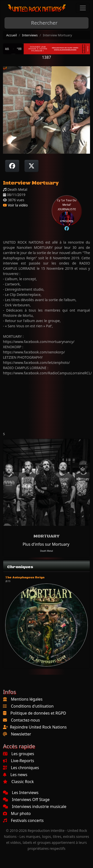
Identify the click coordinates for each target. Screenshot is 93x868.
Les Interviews (21, 793)
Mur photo (17, 813)
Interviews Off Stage (26, 800)
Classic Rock (18, 782)
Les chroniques (21, 768)
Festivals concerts (23, 820)
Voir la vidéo (15, 205)
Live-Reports (18, 761)
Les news (15, 775)
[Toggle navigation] (83, 8)
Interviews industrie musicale (35, 806)
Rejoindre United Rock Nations (38, 727)
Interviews (30, 35)
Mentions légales (27, 699)
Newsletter (21, 734)
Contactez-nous (25, 720)
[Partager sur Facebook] (12, 166)
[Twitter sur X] (31, 166)
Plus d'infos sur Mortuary (46, 544)
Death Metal (47, 551)
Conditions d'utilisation (32, 706)
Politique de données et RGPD (38, 713)
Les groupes (18, 754)
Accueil (12, 35)
